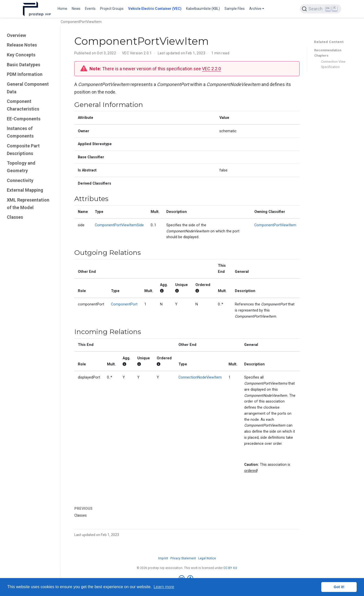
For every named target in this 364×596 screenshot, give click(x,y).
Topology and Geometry (21, 167)
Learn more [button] (164, 587)
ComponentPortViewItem (275, 225)
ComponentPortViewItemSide (119, 225)
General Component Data (28, 88)
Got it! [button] (339, 587)
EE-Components (24, 119)
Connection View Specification (333, 64)
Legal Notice (207, 558)
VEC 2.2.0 (211, 69)
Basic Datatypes (24, 65)
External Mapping (25, 190)
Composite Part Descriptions (23, 150)
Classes (15, 217)
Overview (16, 35)
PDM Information (25, 74)
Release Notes (22, 45)
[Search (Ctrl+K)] (321, 9)
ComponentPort (124, 304)
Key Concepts (21, 55)
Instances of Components (20, 132)
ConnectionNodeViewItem (200, 377)
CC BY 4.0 (230, 568)
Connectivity (20, 180)
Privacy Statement (183, 558)
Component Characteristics (23, 105)
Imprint (163, 558)
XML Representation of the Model (28, 204)
